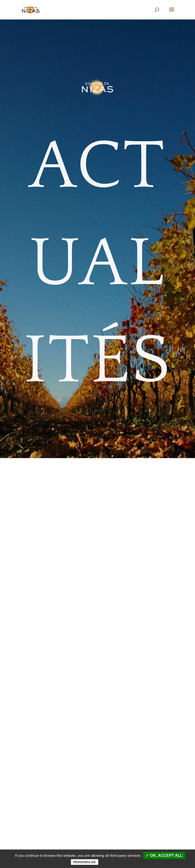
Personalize (85, 862)
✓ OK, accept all (164, 855)
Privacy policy (115, 862)
